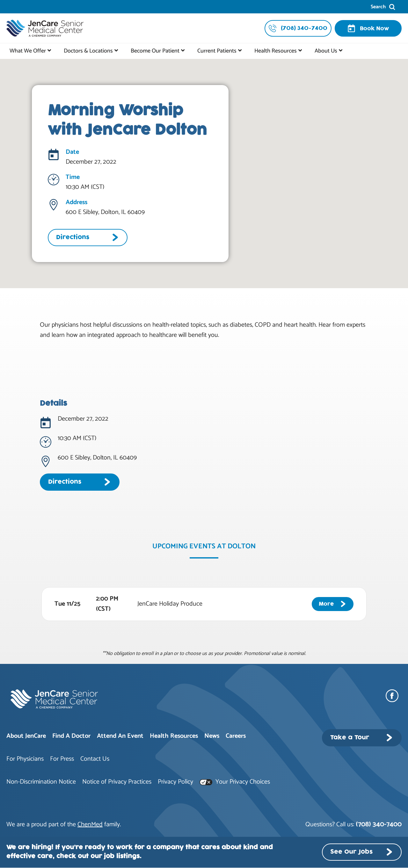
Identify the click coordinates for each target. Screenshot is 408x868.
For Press (62, 759)
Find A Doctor (71, 736)
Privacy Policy (175, 782)
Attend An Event (120, 736)
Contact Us (95, 759)
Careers (236, 736)
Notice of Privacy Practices (117, 782)
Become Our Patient (155, 51)
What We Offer (28, 51)
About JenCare (26, 736)
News (212, 736)
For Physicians (25, 759)
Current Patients (217, 51)
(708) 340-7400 (379, 824)
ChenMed (90, 825)
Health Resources (276, 51)
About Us (326, 51)
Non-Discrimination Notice (41, 782)
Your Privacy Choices (235, 782)
